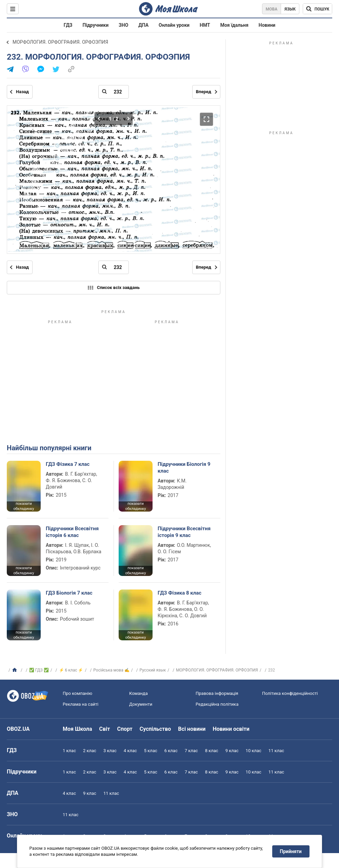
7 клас (191, 751)
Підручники (96, 25)
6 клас (171, 751)
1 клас (69, 751)
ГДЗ (68, 25)
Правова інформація (217, 693)
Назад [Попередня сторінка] (22, 92)
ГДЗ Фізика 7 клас (68, 464)
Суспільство (155, 729)
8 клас (212, 751)
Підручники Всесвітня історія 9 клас (184, 532)
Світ (105, 729)
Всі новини (192, 729)
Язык (290, 9)
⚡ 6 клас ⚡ (71, 670)
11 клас (276, 751)
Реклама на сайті (81, 704)
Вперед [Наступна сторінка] (204, 92)
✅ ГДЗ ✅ (39, 670)
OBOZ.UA (18, 729)
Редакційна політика (217, 704)
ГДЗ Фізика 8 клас (180, 593)
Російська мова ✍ (111, 670)
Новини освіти (231, 729)
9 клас (232, 751)
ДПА (143, 25)
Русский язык (153, 670)
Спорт (125, 729)
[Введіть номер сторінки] (114, 92)
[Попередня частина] (101, 119)
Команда (138, 693)
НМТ (205, 25)
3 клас (110, 751)
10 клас (254, 751)
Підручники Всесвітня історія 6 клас (72, 532)
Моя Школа (77, 729)
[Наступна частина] (126, 119)
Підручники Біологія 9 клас (184, 468)
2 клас (90, 751)
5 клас (151, 751)
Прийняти (291, 851)
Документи (141, 704)
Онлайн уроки (174, 25)
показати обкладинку (24, 506)
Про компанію (77, 693)
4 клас (130, 751)
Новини (267, 25)
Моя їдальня (234, 25)
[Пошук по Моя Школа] (317, 9)
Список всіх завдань (114, 288)
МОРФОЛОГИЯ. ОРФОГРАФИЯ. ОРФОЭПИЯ (60, 42)
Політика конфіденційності (290, 693)
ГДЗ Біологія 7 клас (69, 593)
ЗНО (123, 25)
